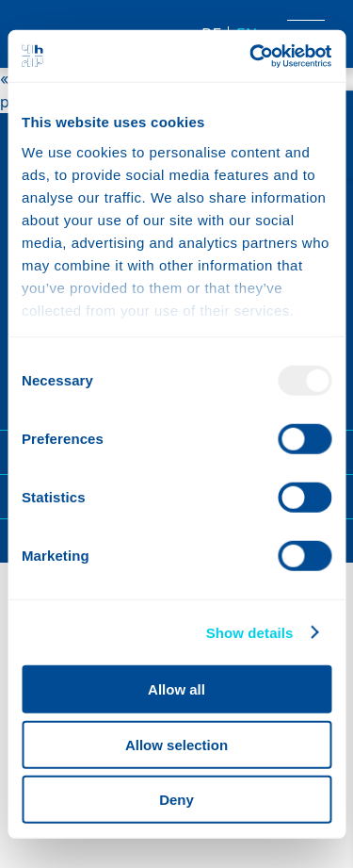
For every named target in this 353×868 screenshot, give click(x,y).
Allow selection (176, 744)
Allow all (176, 689)
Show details (250, 632)
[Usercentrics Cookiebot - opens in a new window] (251, 56)
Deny (176, 800)
